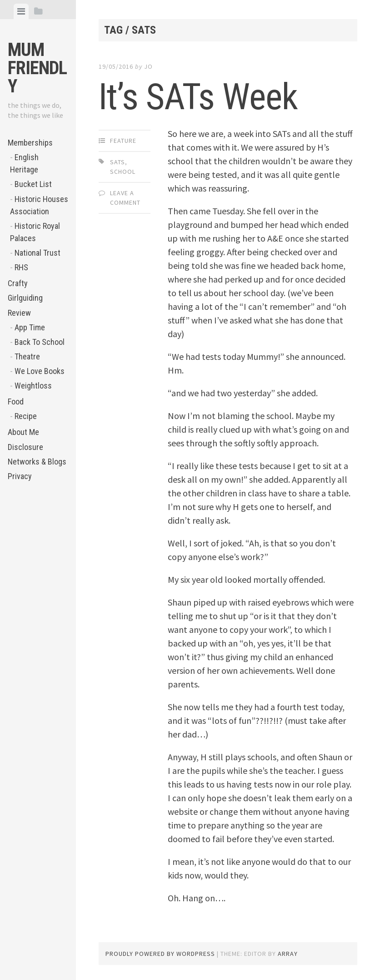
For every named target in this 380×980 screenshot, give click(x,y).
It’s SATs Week (198, 97)
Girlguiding (25, 298)
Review (19, 313)
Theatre (27, 356)
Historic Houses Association (39, 205)
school (123, 172)
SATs (117, 162)
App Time (30, 327)
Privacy (20, 476)
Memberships (30, 143)
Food (16, 402)
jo (148, 66)
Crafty (18, 283)
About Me (23, 432)
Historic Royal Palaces (35, 232)
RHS (21, 267)
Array (288, 954)
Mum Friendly (37, 68)
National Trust (37, 253)
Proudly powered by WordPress (160, 954)
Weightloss (33, 386)
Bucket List (33, 184)
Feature (123, 141)
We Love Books (40, 371)
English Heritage (24, 163)
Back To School (40, 342)
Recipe (26, 416)
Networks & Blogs (37, 462)
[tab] (21, 11)
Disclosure (25, 447)
